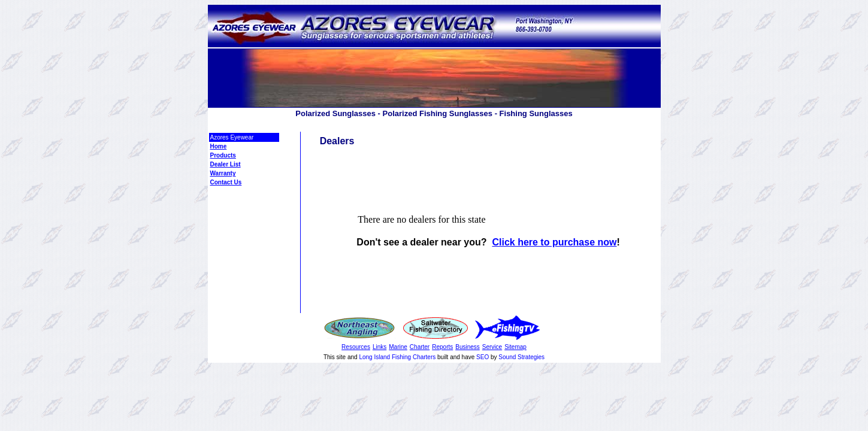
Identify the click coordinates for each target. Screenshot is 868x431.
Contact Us (226, 182)
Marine (398, 347)
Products (223, 155)
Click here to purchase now (554, 242)
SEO (483, 357)
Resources (356, 347)
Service (492, 347)
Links (379, 347)
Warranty (223, 173)
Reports (442, 347)
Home (219, 146)
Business (468, 347)
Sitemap (515, 347)
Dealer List (226, 164)
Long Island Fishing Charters (398, 357)
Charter (420, 347)
